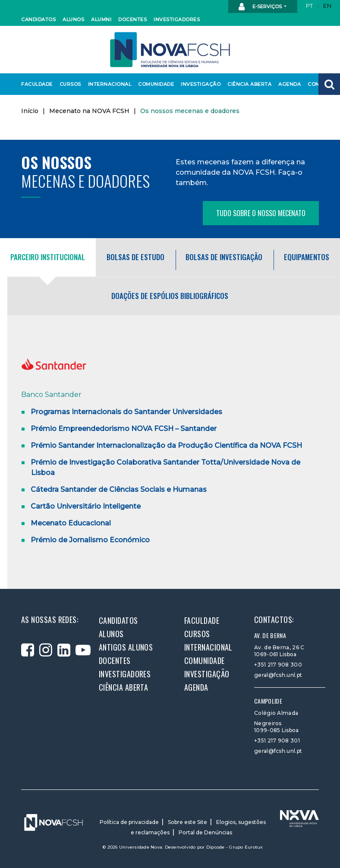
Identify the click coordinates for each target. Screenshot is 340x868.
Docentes (132, 19)
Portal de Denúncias (205, 832)
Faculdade (36, 84)
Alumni (101, 19)
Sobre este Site (187, 822)
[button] (329, 84)
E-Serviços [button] (261, 7)
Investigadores (175, 19)
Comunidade (154, 84)
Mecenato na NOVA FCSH (89, 111)
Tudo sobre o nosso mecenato (261, 213)
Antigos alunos (126, 647)
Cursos (70, 84)
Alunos (73, 19)
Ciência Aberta (247, 84)
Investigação (199, 84)
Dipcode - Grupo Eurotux (235, 847)
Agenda (289, 84)
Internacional (108, 84)
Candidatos (37, 19)
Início (30, 111)
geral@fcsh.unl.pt (278, 675)
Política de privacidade (129, 822)
